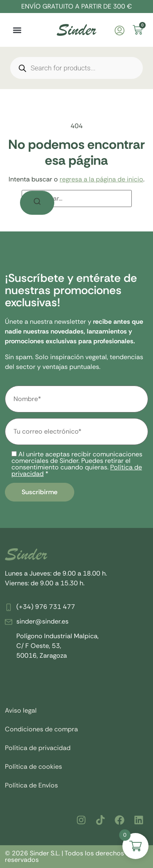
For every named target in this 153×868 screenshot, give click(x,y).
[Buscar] (37, 203)
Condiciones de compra (41, 729)
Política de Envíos (31, 785)
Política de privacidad (38, 748)
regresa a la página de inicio (101, 179)
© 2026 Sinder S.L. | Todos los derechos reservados (64, 856)
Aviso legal (21, 710)
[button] (17, 30)
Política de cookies (33, 767)
